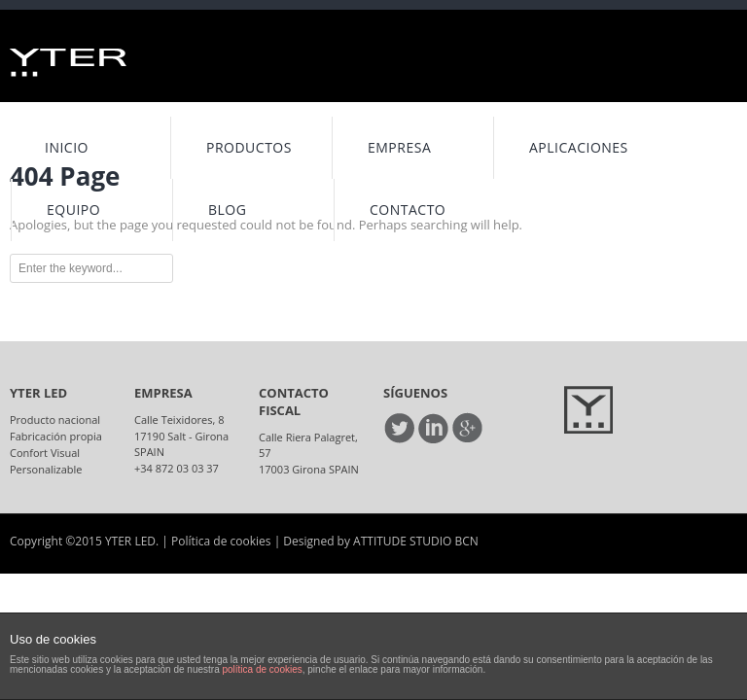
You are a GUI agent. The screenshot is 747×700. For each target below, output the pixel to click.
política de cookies (262, 669)
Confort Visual (45, 453)
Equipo (73, 210)
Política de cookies (221, 541)
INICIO (67, 147)
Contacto (408, 210)
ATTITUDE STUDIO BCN (416, 541)
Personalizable (46, 469)
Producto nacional (55, 420)
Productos (249, 147)
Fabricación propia (56, 436)
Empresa (399, 147)
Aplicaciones (579, 147)
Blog (227, 210)
